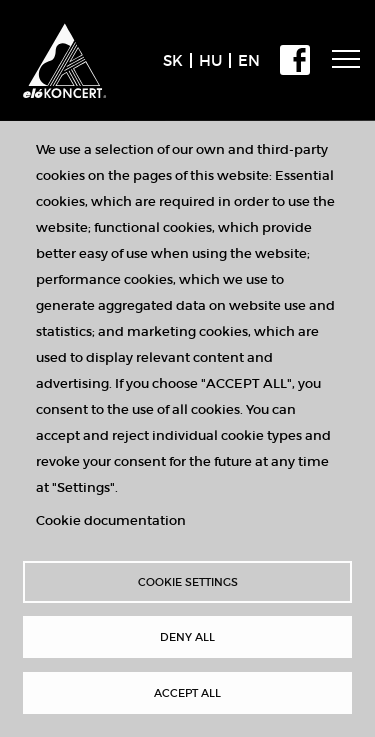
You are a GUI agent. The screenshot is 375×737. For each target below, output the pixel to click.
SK (173, 60)
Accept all (187, 693)
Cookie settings (188, 582)
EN (249, 60)
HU (210, 60)
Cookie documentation (111, 520)
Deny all (187, 637)
